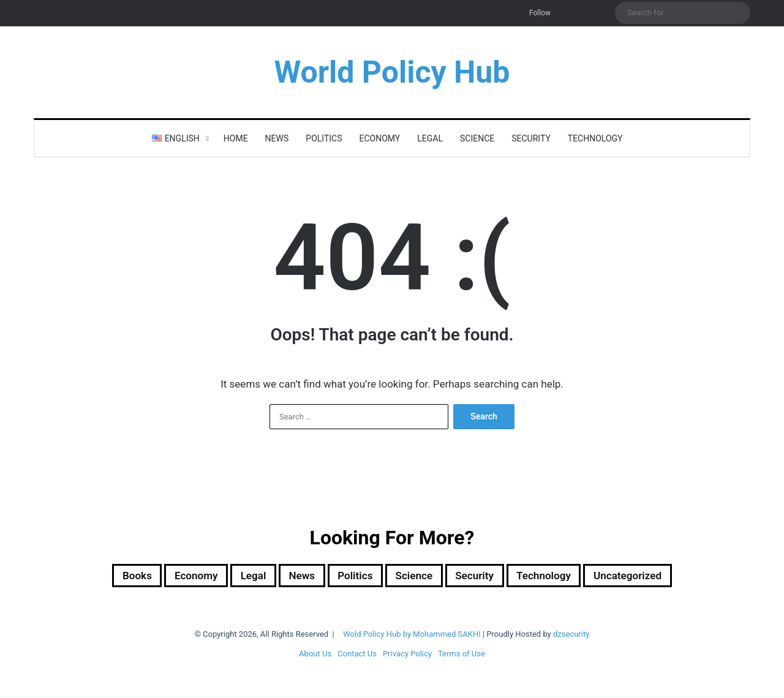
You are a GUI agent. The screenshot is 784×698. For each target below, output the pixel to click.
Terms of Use (462, 656)
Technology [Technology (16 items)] (563, 577)
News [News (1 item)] (288, 577)
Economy (380, 138)
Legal (430, 138)
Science (477, 138)
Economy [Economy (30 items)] (169, 577)
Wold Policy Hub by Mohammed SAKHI (412, 636)
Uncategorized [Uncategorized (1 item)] (660, 577)
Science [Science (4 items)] (416, 577)
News (277, 138)
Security (531, 138)
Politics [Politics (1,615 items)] (349, 577)
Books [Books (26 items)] (102, 577)
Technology (595, 138)
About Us (315, 656)
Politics (324, 138)
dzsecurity (571, 636)
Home (236, 138)
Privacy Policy (407, 656)
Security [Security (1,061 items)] (484, 577)
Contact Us (357, 656)
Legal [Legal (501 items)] (234, 577)
